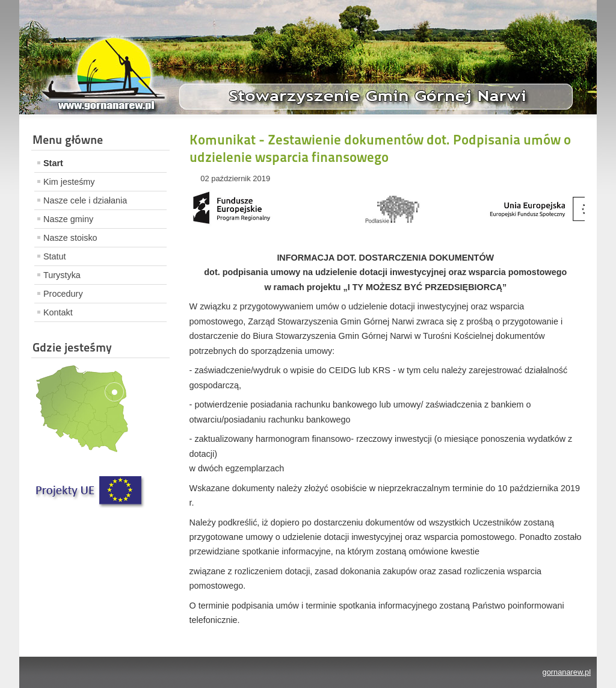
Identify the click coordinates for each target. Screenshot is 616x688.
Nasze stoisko (70, 238)
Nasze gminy (68, 219)
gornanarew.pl (567, 672)
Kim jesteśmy (69, 182)
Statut (55, 256)
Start (53, 163)
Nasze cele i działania (85, 200)
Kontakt (58, 312)
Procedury (63, 294)
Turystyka (62, 275)
